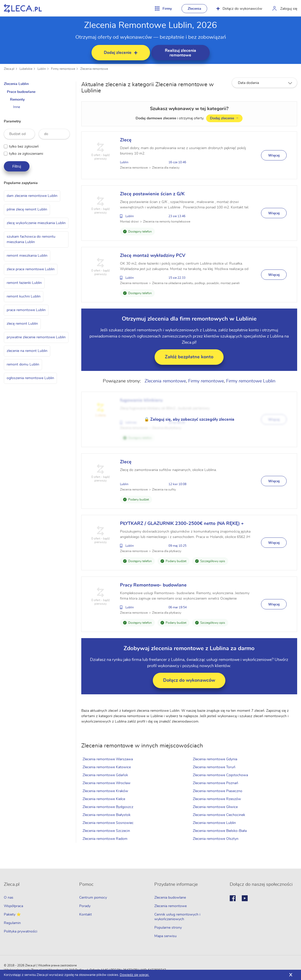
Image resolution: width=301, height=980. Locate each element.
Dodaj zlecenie (225, 118)
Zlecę (127, 140)
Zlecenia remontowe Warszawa (109, 759)
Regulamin (12, 923)
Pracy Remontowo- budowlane (154, 585)
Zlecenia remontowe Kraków (106, 791)
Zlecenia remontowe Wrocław (108, 783)
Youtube (245, 898)
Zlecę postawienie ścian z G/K (153, 194)
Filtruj (17, 166)
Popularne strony (168, 928)
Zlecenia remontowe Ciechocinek (219, 815)
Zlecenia (194, 9)
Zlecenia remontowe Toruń (215, 767)
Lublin (42, 69)
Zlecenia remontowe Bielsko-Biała (220, 831)
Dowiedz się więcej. (134, 975)
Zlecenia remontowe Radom (106, 839)
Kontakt (86, 915)
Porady (85, 906)
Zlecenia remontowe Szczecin (107, 831)
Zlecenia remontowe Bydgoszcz (109, 807)
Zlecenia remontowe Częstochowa (221, 775)
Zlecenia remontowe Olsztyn (216, 839)
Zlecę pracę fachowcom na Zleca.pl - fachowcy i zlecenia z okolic (23, 8)
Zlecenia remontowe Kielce (105, 799)
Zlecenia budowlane (170, 898)
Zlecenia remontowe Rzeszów (217, 799)
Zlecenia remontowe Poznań (216, 783)
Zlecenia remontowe (94, 69)
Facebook (233, 898)
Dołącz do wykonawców (239, 9)
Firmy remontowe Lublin (252, 381)
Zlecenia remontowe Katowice (108, 767)
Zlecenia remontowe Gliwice (216, 807)
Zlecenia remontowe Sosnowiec (109, 823)
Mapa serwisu (165, 936)
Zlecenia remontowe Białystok (108, 815)
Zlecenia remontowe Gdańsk (106, 775)
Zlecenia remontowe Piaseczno (218, 791)
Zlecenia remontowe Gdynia (215, 759)
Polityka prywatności (21, 931)
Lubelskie (26, 69)
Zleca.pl (9, 69)
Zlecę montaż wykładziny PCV (154, 256)
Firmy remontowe (63, 69)
